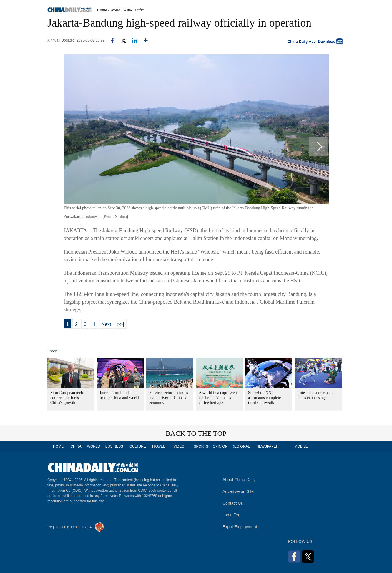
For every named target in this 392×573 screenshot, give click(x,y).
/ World (114, 10)
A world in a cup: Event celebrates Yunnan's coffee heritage (218, 398)
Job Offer (231, 515)
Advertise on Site (238, 491)
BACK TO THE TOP (196, 433)
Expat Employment (240, 527)
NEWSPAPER (267, 446)
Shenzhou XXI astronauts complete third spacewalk (265, 398)
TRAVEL (158, 446)
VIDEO (179, 446)
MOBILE (301, 446)
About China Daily (239, 480)
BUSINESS (114, 446)
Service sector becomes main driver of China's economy (168, 398)
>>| (121, 324)
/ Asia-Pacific (133, 10)
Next (106, 324)
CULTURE (138, 446)
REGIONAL (241, 446)
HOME (58, 446)
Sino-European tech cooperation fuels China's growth (67, 398)
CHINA (76, 446)
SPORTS (201, 446)
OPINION (220, 446)
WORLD (94, 446)
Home (102, 10)
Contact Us (233, 503)
